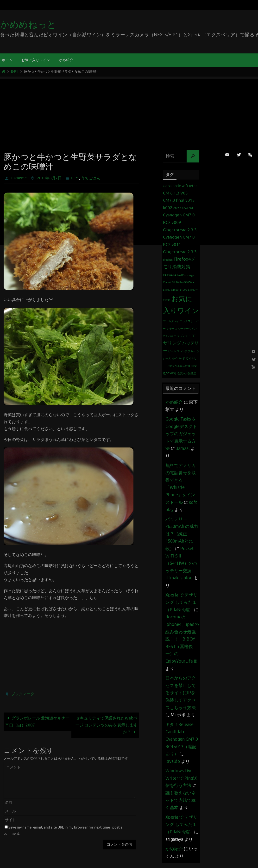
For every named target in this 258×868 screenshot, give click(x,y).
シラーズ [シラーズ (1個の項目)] (172, 329)
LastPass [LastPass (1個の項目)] (182, 275)
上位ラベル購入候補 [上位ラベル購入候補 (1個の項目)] (179, 366)
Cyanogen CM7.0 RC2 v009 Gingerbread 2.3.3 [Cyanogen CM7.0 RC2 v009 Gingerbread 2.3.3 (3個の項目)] (180, 222)
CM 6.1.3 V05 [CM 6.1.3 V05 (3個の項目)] (175, 193)
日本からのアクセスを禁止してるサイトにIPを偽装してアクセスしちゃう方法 (181, 693)
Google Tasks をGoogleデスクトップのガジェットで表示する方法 (181, 434)
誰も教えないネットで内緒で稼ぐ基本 (181, 800)
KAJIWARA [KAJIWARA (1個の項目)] (170, 275)
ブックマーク (23, 694)
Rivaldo (173, 761)
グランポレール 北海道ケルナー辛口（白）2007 (38, 722)
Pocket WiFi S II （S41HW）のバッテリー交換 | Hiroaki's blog (181, 563)
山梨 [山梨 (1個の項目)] (194, 366)
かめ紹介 (174, 402)
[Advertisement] (129, 113)
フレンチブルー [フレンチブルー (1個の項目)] (186, 351)
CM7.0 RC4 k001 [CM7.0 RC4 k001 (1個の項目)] (183, 208)
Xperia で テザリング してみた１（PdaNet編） (181, 602)
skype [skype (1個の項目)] (192, 275)
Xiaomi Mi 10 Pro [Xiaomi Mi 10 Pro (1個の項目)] (173, 282)
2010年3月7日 (49, 178)
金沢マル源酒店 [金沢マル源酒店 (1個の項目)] (187, 373)
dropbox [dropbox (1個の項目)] (168, 260)
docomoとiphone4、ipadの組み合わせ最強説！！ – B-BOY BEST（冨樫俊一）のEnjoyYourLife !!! (182, 639)
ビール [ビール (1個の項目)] (172, 351)
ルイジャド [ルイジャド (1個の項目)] (179, 359)
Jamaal (183, 448)
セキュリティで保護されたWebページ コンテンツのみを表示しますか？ (106, 725)
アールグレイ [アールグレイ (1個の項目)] (171, 321)
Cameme (19, 178)
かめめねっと (28, 25)
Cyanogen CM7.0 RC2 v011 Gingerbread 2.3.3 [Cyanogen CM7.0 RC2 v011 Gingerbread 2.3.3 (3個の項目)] (180, 245)
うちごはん (91, 178)
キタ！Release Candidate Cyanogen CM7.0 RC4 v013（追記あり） (182, 739)
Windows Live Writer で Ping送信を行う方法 (181, 778)
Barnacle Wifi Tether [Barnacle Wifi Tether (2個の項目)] (183, 186)
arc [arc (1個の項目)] (165, 186)
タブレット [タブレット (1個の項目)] (184, 336)
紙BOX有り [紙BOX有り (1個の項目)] (170, 373)
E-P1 (15, 72)
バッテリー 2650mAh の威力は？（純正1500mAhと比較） (182, 534)
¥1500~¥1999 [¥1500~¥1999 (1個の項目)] (179, 290)
